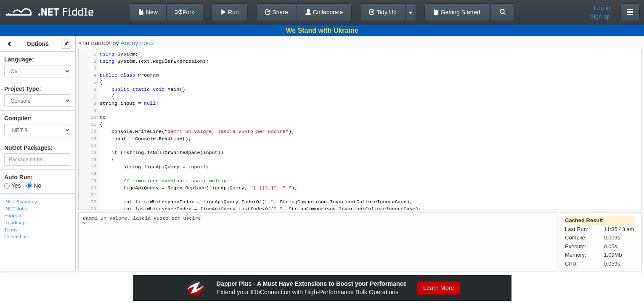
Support (13, 215)
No (34, 186)
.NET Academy (21, 201)
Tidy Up (383, 12)
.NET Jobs (16, 209)
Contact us (16, 236)
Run (230, 12)
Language (18, 59)
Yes (12, 186)
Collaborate (324, 12)
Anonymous (137, 43)
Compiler (17, 118)
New (148, 12)
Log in (602, 8)
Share (277, 12)
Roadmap (15, 222)
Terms (11, 230)
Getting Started (457, 12)
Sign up (600, 16)
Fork (185, 12)
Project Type (22, 89)
